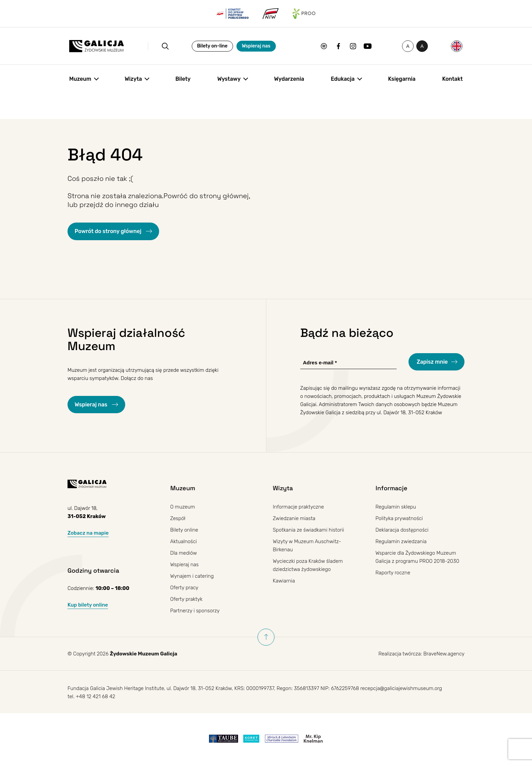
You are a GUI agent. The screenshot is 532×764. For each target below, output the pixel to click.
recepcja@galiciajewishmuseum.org (401, 688)
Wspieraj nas (256, 46)
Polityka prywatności (399, 518)
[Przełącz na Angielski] (457, 46)
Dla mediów (184, 553)
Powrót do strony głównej (109, 231)
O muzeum (183, 507)
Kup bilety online (88, 605)
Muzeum (80, 79)
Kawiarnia (284, 581)
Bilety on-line (212, 46)
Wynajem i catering (192, 576)
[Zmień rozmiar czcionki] (408, 46)
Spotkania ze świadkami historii (308, 530)
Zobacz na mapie (88, 533)
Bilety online (184, 530)
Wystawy (229, 79)
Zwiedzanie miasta (294, 518)
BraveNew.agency (444, 654)
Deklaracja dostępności (402, 530)
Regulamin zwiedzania (401, 541)
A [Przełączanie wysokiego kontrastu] (424, 47)
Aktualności (184, 541)
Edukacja (343, 79)
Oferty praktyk (186, 599)
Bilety (183, 79)
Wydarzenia (289, 79)
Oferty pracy (184, 588)
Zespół (178, 518)
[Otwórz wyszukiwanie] (165, 46)
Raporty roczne (393, 573)
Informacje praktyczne (298, 507)
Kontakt (452, 79)
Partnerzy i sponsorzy (195, 611)
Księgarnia (402, 79)
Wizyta (134, 79)
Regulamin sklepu (396, 507)
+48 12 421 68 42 (95, 696)
